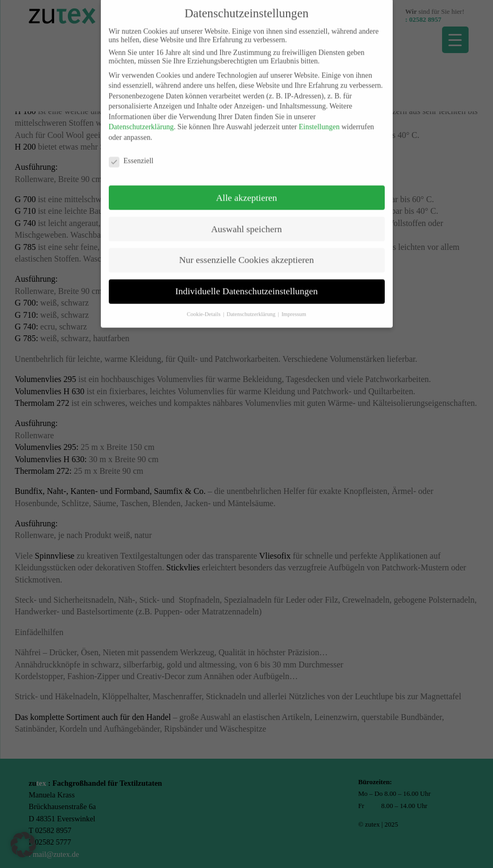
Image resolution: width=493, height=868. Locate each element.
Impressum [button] (294, 307)
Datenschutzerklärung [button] (252, 307)
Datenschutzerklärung (141, 120)
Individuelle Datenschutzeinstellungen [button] (246, 284)
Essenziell (131, 154)
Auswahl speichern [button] (247, 222)
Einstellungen (319, 120)
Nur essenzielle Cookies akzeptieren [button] (246, 253)
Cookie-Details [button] (204, 307)
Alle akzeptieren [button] (246, 190)
